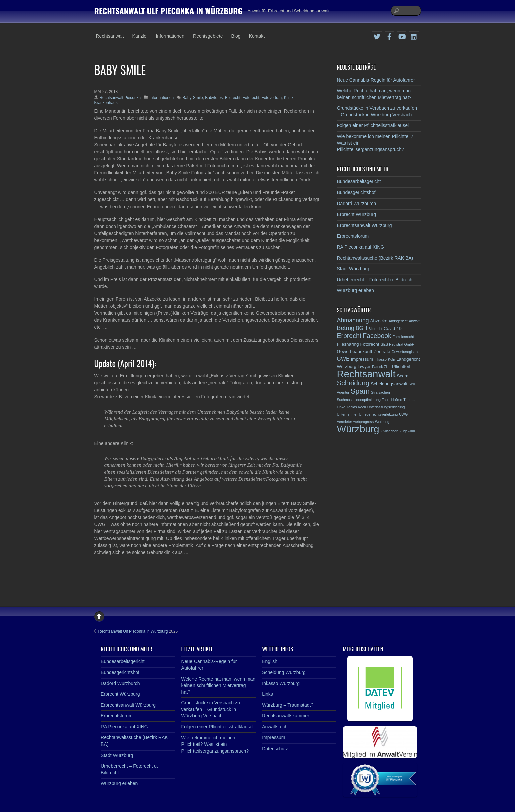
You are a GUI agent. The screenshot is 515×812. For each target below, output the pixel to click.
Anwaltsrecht (275, 727)
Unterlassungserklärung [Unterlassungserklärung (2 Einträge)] (386, 407)
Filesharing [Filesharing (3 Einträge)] (348, 344)
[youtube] (402, 36)
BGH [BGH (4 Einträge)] (361, 328)
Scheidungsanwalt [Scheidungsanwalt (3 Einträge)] (389, 384)
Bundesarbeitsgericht (359, 181)
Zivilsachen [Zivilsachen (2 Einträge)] (390, 431)
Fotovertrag (272, 98)
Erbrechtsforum (353, 236)
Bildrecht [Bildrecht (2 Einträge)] (375, 329)
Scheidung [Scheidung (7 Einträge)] (353, 383)
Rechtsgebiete (208, 36)
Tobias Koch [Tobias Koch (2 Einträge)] (356, 407)
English (270, 661)
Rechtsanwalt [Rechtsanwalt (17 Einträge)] (366, 374)
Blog (236, 36)
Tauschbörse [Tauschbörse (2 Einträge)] (392, 400)
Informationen (170, 36)
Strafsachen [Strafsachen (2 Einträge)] (380, 392)
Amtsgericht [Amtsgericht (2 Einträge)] (398, 321)
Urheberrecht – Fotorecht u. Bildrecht (375, 280)
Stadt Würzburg (353, 269)
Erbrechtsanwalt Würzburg (364, 225)
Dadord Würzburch (357, 204)
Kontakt (257, 36)
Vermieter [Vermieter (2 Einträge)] (345, 422)
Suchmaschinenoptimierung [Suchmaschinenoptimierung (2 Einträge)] (359, 400)
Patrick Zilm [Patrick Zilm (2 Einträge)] (381, 367)
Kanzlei (140, 36)
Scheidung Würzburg (284, 672)
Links (268, 694)
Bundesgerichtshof (356, 192)
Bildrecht (233, 98)
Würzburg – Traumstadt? (288, 705)
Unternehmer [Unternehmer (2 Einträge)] (347, 414)
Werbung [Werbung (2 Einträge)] (382, 422)
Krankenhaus (106, 103)
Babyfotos (214, 98)
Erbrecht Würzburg (356, 214)
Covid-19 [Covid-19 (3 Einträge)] (393, 329)
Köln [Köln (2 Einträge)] (392, 359)
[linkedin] (414, 36)
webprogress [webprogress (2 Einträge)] (363, 422)
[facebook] (389, 36)
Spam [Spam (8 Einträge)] (360, 391)
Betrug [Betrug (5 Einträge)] (346, 328)
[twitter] (377, 36)
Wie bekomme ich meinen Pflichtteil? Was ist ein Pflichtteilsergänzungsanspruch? (215, 744)
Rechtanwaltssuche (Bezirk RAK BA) (375, 258)
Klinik (289, 98)
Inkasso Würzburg (281, 683)
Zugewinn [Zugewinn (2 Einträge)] (407, 431)
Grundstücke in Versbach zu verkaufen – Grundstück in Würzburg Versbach (211, 709)
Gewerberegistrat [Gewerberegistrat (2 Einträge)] (405, 352)
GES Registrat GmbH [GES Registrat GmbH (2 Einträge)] (397, 344)
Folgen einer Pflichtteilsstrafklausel (373, 125)
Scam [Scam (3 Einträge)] (403, 376)
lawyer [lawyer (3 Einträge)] (364, 366)
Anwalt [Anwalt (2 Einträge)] (414, 321)
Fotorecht (251, 98)
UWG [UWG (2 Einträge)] (403, 414)
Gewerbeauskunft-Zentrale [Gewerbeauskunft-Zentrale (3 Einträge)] (364, 351)
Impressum (274, 737)
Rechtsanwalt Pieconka (120, 98)
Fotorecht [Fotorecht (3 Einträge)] (370, 344)
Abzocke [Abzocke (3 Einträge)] (379, 321)
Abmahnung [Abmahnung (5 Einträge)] (353, 320)
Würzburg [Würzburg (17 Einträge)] (358, 429)
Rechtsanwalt (110, 36)
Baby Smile (192, 98)
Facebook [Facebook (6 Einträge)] (377, 336)
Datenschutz (275, 749)
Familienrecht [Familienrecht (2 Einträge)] (403, 337)
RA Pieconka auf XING (361, 247)
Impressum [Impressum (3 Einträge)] (362, 359)
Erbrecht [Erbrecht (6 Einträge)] (349, 336)
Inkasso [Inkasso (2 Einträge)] (380, 359)
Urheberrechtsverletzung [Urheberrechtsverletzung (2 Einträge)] (378, 414)
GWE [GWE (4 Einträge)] (343, 359)
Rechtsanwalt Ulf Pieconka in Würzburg (133, 631)
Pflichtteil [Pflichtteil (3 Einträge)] (401, 366)
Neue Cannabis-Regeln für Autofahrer (376, 80)
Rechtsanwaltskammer (286, 716)
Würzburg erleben (355, 290)
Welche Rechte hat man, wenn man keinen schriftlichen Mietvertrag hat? (219, 686)
